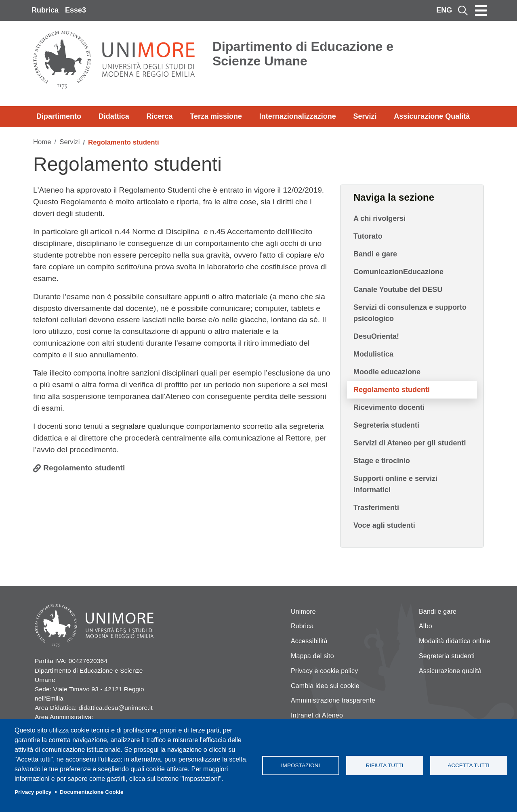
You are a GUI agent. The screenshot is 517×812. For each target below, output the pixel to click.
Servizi (365, 116)
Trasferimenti (376, 508)
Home (42, 142)
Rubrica (45, 10)
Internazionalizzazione (298, 116)
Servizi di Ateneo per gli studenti (410, 443)
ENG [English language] (444, 10)
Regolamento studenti (84, 468)
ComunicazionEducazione (398, 272)
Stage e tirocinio (382, 461)
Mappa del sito (312, 656)
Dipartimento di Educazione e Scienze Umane (303, 54)
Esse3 (76, 10)
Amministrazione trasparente (333, 700)
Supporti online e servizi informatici (395, 484)
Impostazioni (301, 765)
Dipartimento (59, 116)
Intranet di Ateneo (317, 715)
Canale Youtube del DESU (398, 290)
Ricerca (159, 116)
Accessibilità (309, 641)
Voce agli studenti (384, 525)
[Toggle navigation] (481, 10)
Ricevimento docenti (389, 407)
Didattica (114, 116)
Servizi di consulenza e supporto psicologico (410, 313)
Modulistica (373, 354)
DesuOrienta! (376, 336)
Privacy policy (33, 792)
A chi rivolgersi (379, 218)
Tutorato (368, 236)
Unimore (303, 612)
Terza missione (216, 116)
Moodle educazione (387, 372)
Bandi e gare (375, 254)
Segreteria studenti (386, 425)
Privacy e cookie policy (324, 671)
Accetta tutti (469, 765)
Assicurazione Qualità (432, 116)
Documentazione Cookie (92, 792)
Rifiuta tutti (384, 765)
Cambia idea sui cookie (325, 686)
